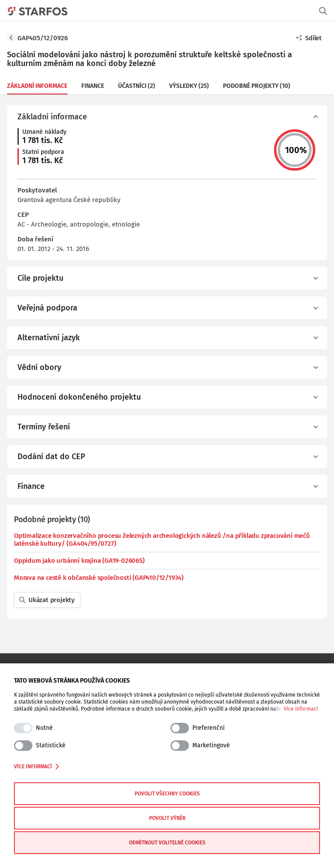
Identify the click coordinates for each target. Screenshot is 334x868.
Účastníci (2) (137, 86)
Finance (93, 86)
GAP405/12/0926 (43, 38)
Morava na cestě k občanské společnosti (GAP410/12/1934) (99, 578)
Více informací (301, 709)
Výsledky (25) (189, 86)
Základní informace (37, 86)
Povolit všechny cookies (167, 794)
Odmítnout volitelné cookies (167, 843)
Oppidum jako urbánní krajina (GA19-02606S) (79, 561)
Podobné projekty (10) (257, 86)
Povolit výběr (167, 818)
